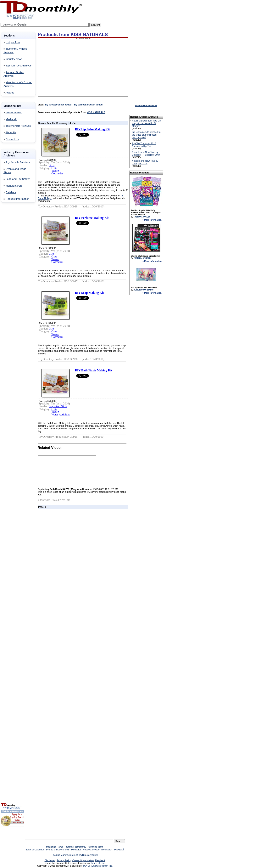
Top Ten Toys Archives (19, 66)
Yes (63, 500)
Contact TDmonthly (76, 847)
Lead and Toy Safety (18, 179)
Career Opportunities (83, 860)
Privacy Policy (64, 860)
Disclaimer (50, 860)
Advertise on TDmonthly (146, 106)
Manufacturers (14, 186)
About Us (11, 132)
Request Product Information (98, 850)
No (68, 500)
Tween (55, 171)
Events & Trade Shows (57, 850)
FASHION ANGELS (142, 217)
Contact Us (12, 139)
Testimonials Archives (18, 126)
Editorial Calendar (35, 850)
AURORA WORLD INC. (144, 290)
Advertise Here (95, 847)
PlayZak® (119, 850)
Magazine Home (55, 847)
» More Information (152, 220)
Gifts (54, 168)
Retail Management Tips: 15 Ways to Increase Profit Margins (146, 123)
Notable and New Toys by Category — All (145, 162)
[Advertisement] (12, 268)
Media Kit (11, 119)
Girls (52, 165)
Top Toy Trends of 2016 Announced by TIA (144, 145)
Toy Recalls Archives (18, 162)
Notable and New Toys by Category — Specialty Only (146, 154)
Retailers (11, 192)
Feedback (100, 860)
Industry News (14, 59)
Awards (10, 93)
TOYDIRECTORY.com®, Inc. (98, 866)
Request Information (17, 199)
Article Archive (14, 113)
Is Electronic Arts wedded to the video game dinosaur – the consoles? (146, 135)
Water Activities (61, 414)
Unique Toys (13, 42)
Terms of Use (98, 863)
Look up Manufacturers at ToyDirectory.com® (75, 855)
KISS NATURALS (96, 112)
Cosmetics (57, 173)
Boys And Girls (58, 406)
